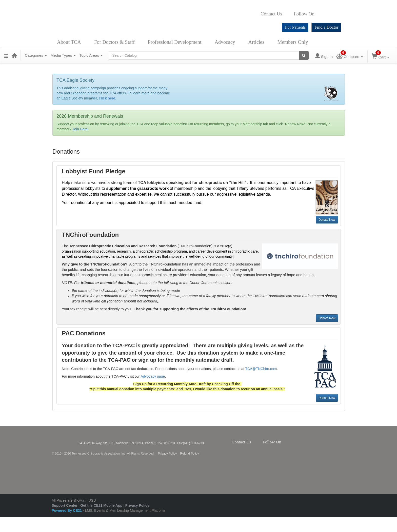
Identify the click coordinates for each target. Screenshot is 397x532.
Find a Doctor (327, 27)
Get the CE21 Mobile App (101, 505)
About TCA (69, 42)
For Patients (295, 27)
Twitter (323, 14)
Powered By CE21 (67, 510)
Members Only (293, 42)
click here (107, 98)
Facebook (317, 14)
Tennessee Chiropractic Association (65, 440)
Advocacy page (153, 376)
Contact (286, 14)
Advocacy (225, 42)
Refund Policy (190, 454)
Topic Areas (91, 55)
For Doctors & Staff (114, 42)
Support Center (65, 505)
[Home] (14, 55)
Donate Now (327, 220)
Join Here (80, 129)
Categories (36, 55)
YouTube (339, 14)
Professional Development (175, 42)
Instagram (330, 14)
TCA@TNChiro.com (261, 369)
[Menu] (6, 55)
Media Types (63, 55)
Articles (256, 42)
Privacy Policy (167, 454)
